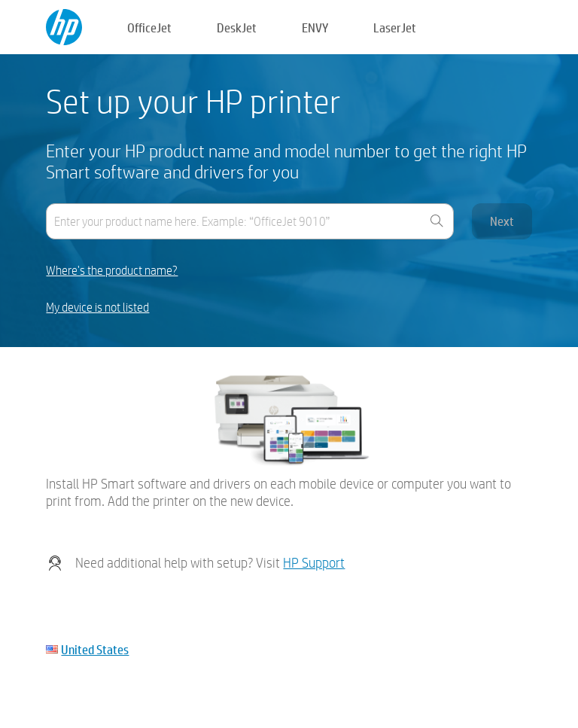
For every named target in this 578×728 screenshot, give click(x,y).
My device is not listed (97, 308)
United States (95, 649)
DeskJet (237, 27)
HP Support (314, 563)
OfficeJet (149, 27)
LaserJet (395, 27)
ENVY (315, 27)
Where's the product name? (112, 271)
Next (502, 221)
